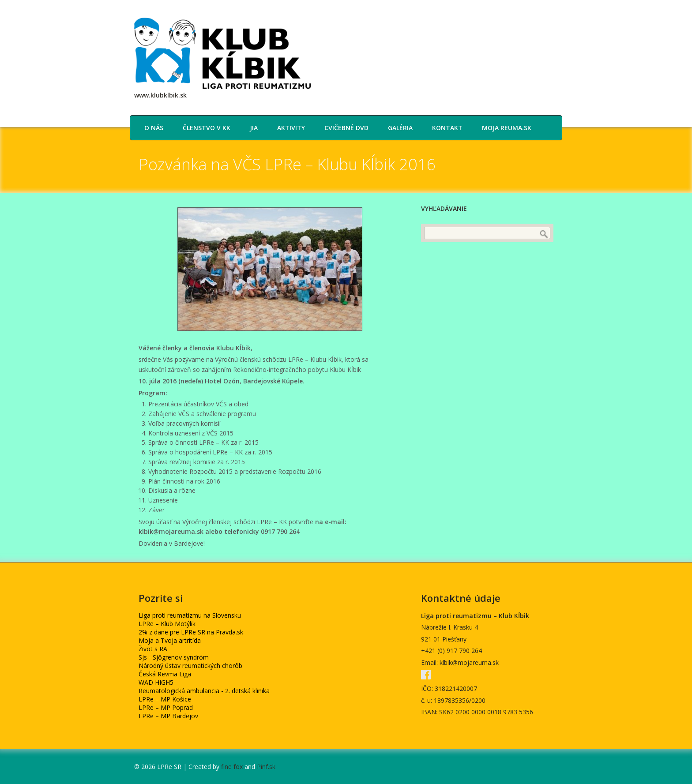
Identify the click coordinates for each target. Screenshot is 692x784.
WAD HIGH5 (156, 682)
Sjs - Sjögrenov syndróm (174, 657)
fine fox (232, 767)
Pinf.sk (266, 767)
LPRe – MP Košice (165, 699)
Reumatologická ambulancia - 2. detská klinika (204, 691)
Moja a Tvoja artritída (170, 640)
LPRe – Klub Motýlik (167, 624)
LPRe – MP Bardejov (168, 716)
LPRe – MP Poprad (166, 707)
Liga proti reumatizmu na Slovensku (190, 615)
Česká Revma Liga (165, 674)
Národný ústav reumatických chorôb (190, 666)
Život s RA (153, 649)
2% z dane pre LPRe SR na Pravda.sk (191, 632)
